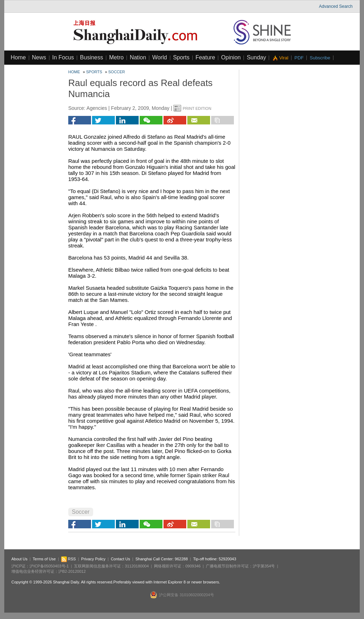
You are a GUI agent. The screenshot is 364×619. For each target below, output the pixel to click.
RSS (69, 559)
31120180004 (137, 566)
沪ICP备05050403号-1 (49, 566)
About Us (19, 559)
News (39, 57)
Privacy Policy (93, 559)
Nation (138, 57)
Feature (205, 57)
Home (18, 57)
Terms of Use (44, 559)
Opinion (231, 57)
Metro (116, 57)
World (160, 57)
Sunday (256, 57)
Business (92, 57)
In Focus (63, 57)
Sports (181, 57)
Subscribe (320, 58)
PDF (299, 58)
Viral (284, 58)
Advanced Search (336, 6)
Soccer (117, 72)
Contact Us (121, 559)
